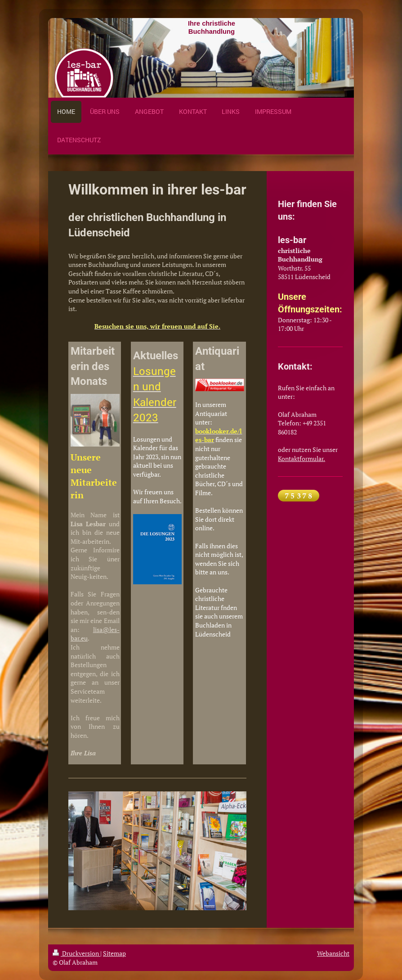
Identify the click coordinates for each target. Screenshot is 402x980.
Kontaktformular (301, 458)
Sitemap (114, 953)
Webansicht (333, 953)
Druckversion (76, 953)
